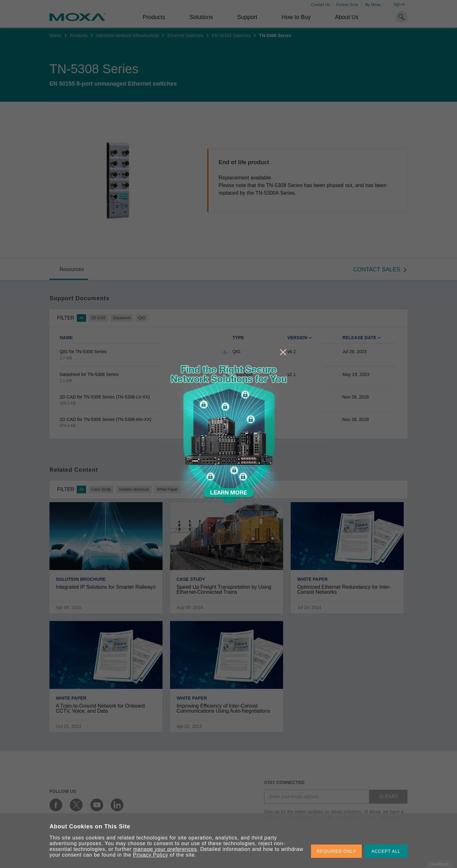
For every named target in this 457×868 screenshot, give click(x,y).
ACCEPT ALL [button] (386, 851)
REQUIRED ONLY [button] (336, 851)
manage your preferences (165, 849)
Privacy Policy (151, 855)
